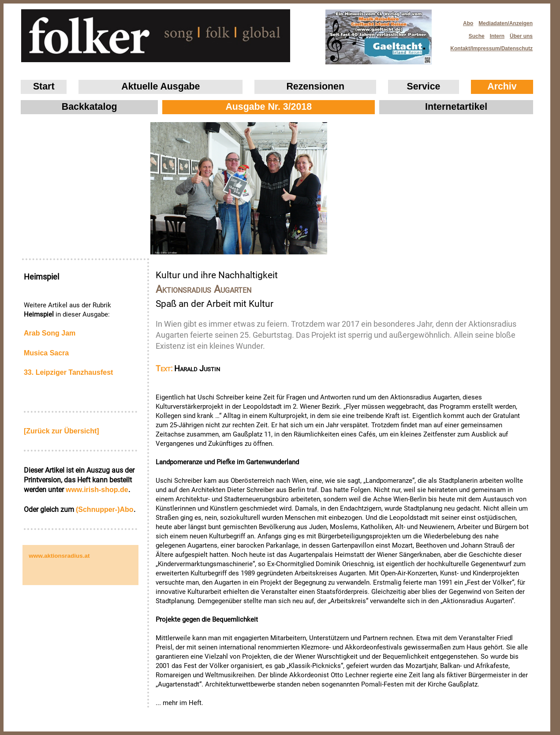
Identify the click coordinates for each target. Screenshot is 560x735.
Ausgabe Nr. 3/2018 (269, 107)
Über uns (521, 36)
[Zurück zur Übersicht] (62, 431)
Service (424, 86)
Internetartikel (456, 107)
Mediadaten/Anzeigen (506, 23)
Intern (497, 36)
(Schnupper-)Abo (105, 509)
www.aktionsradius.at (59, 556)
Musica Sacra (46, 353)
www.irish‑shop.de (97, 490)
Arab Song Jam (50, 333)
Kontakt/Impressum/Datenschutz (489, 46)
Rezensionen (315, 86)
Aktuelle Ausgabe (161, 86)
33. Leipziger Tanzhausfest (68, 372)
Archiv (502, 86)
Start (44, 86)
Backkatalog (90, 107)
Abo (468, 23)
